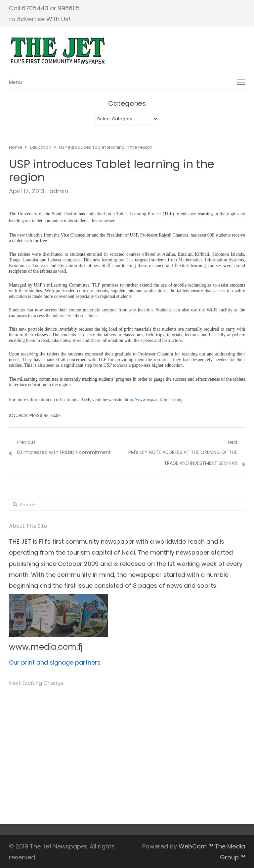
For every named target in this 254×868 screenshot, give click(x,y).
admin (59, 191)
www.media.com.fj (46, 647)
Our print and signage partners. (55, 662)
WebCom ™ (196, 846)
